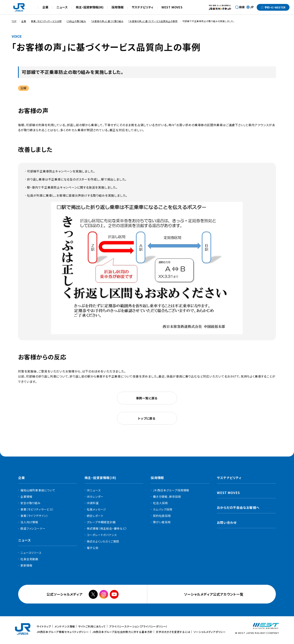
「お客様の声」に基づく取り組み (107, 21)
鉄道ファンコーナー (33, 528)
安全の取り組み (30, 503)
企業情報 (26, 497)
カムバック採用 (163, 509)
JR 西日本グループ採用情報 (171, 490)
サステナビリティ (142, 7)
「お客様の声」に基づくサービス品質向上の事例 (153, 21)
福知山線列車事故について (38, 490)
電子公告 (93, 548)
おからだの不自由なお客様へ (238, 507)
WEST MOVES (172, 7)
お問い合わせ (227, 522)
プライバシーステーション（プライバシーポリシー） (138, 626)
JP (250, 7)
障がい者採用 (162, 522)
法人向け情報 (29, 522)
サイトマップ (44, 626)
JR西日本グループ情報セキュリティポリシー (63, 632)
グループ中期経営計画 (101, 522)
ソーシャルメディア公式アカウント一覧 (215, 594)
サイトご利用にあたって (92, 626)
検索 (242, 7)
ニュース (62, 7)
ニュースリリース (31, 553)
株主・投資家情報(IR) (90, 7)
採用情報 (118, 7)
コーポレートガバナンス (102, 535)
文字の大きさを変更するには (173, 632)
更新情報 (26, 565)
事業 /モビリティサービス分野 (46, 21)
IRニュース (94, 490)
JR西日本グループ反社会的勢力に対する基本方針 (122, 632)
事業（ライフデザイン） (34, 516)
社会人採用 (160, 503)
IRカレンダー (95, 497)
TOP (14, 21)
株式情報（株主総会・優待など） (107, 528)
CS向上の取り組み (76, 21)
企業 (45, 7)
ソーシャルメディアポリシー (210, 632)
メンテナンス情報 (65, 626)
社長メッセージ (97, 509)
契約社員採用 (162, 516)
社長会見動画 (29, 559)
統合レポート (95, 516)
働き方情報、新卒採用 (167, 497)
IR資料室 (93, 503)
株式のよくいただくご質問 (103, 541)
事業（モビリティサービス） (37, 509)
